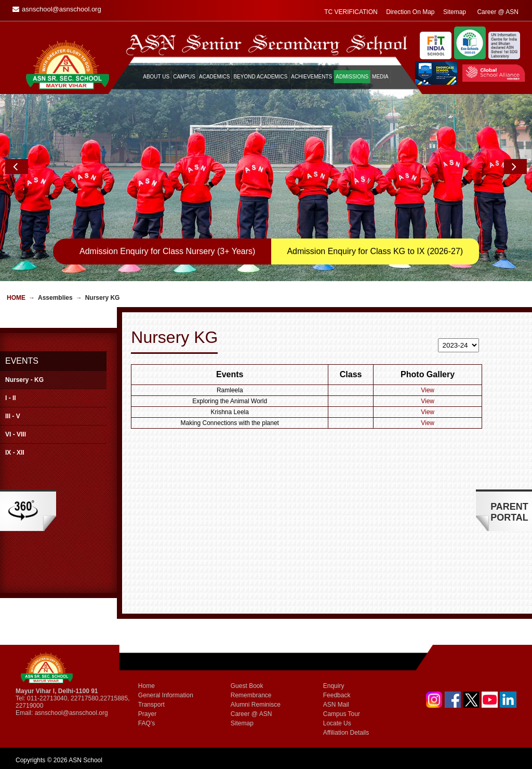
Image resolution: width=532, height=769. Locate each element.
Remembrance (251, 695)
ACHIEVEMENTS (311, 77)
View (428, 390)
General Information (166, 695)
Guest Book (247, 686)
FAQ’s (147, 723)
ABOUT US (156, 77)
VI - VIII (16, 434)
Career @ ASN (498, 12)
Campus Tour (342, 714)
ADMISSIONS (352, 77)
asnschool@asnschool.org (71, 713)
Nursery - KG (24, 380)
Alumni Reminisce (256, 705)
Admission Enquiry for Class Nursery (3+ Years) (167, 251)
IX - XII (15, 453)
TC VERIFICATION (351, 12)
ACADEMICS (214, 77)
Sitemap (455, 12)
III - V (13, 416)
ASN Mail (336, 705)
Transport (151, 705)
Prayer (147, 714)
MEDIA (380, 77)
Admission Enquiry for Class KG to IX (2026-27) (375, 251)
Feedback (337, 695)
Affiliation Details (346, 733)
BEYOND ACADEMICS (260, 77)
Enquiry (334, 686)
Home (16, 298)
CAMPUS (184, 77)
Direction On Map (410, 12)
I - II (11, 398)
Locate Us (337, 723)
